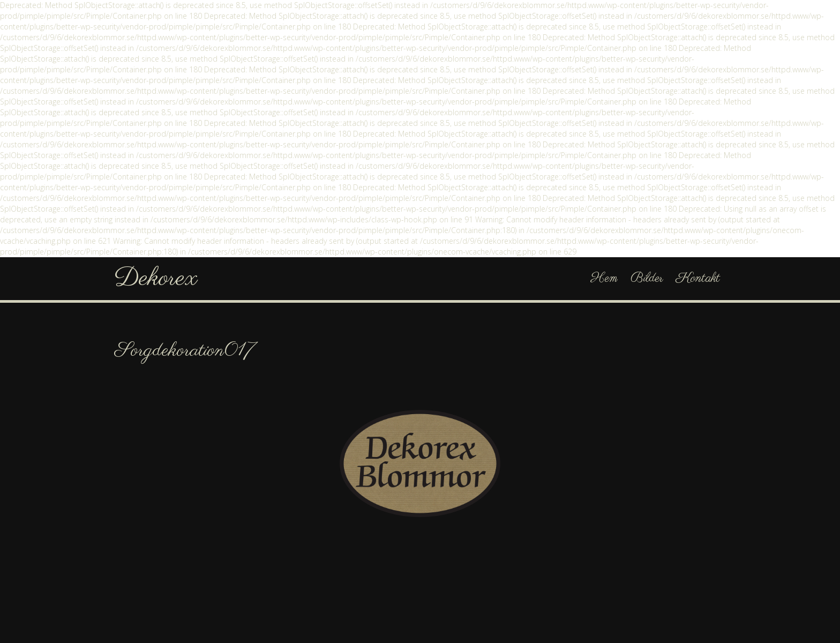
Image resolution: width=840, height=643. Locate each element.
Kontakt (698, 278)
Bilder (647, 278)
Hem (604, 278)
